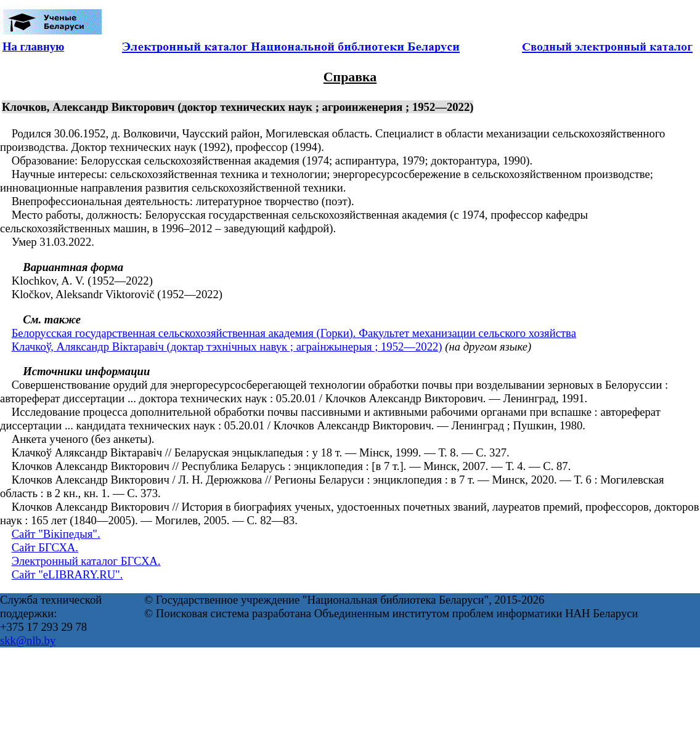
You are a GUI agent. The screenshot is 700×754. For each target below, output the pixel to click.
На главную (33, 47)
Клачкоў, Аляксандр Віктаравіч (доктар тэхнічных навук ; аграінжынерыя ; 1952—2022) (227, 347)
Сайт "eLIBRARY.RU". (67, 574)
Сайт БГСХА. (45, 547)
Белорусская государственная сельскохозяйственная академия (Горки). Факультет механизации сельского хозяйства (294, 333)
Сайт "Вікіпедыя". (56, 534)
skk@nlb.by (28, 640)
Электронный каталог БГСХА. (86, 561)
